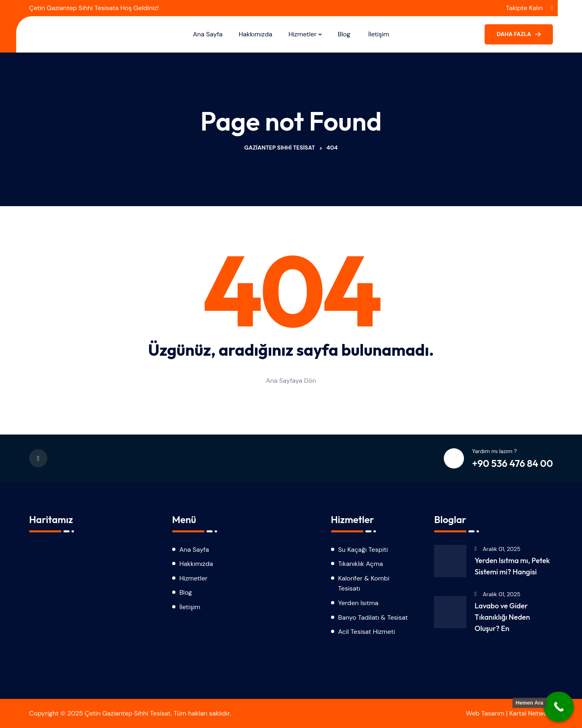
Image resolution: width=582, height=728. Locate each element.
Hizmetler (303, 34)
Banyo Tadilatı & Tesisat (373, 617)
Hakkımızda (255, 34)
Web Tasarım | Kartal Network (509, 713)
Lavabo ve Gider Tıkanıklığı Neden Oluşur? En (502, 617)
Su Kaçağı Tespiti (363, 550)
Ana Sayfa (208, 34)
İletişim (379, 34)
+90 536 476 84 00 (512, 463)
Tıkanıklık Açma (361, 564)
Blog (345, 34)
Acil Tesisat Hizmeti (367, 632)
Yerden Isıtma (358, 603)
